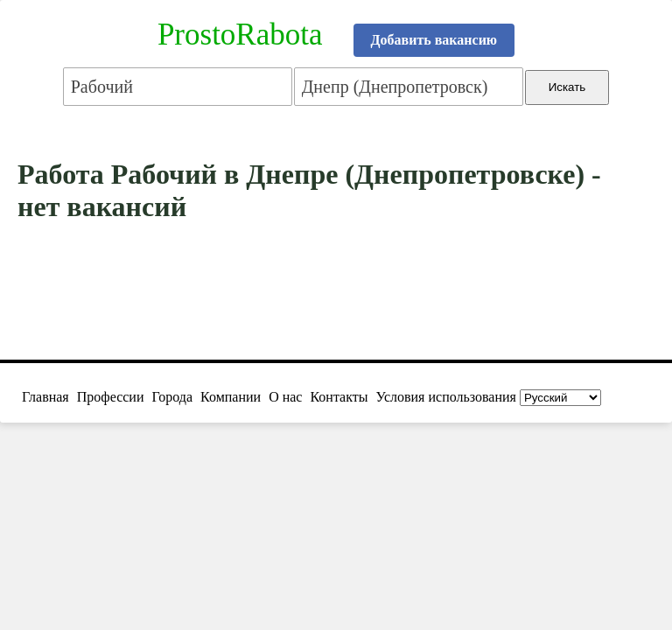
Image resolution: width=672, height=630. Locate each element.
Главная (45, 397)
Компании (231, 397)
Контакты (339, 397)
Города (172, 397)
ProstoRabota (240, 35)
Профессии (111, 397)
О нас (285, 397)
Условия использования (446, 397)
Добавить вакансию (434, 40)
